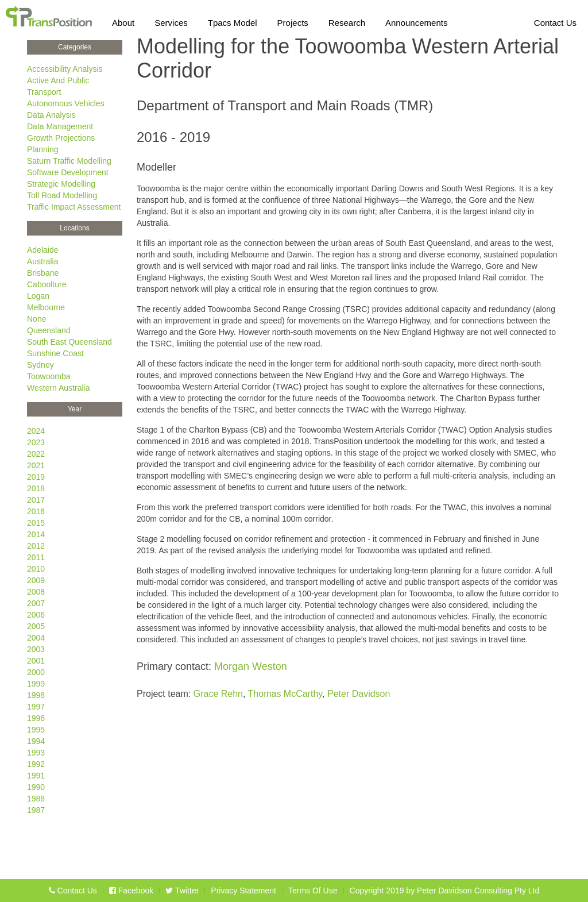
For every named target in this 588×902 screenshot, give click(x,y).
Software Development (68, 172)
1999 (36, 684)
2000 (36, 672)
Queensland (49, 330)
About (123, 20)
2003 (36, 649)
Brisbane (43, 273)
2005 (36, 626)
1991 (36, 776)
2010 (36, 569)
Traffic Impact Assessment (74, 207)
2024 (36, 431)
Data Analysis (51, 115)
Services (171, 20)
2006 (36, 615)
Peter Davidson (359, 694)
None (36, 319)
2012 (36, 546)
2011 (36, 557)
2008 (36, 592)
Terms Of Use (313, 891)
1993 (36, 753)
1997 (36, 707)
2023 (36, 442)
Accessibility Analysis (65, 69)
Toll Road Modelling (62, 195)
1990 (36, 787)
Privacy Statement (243, 891)
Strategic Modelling (61, 184)
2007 (36, 603)
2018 (36, 488)
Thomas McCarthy (285, 694)
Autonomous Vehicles (66, 103)
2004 (36, 638)
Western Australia (58, 388)
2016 (36, 511)
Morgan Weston (251, 666)
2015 (36, 523)
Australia (42, 261)
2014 (36, 534)
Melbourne (46, 307)
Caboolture (47, 284)
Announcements (416, 20)
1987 (36, 810)
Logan (38, 296)
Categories (75, 47)
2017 (36, 500)
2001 (36, 661)
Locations (74, 228)
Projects (293, 20)
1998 (36, 695)
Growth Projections (61, 138)
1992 (36, 764)
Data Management (60, 126)
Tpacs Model (233, 20)
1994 (36, 741)
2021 (36, 465)
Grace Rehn (218, 694)
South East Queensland (69, 342)
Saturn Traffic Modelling (69, 161)
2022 (36, 454)
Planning (43, 149)
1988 (36, 799)
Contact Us (555, 20)
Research (347, 20)
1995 (36, 730)
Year (75, 409)
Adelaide (43, 250)
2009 (36, 580)
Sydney (40, 365)
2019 (36, 477)
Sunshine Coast (55, 353)
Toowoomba (49, 376)
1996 (36, 718)
